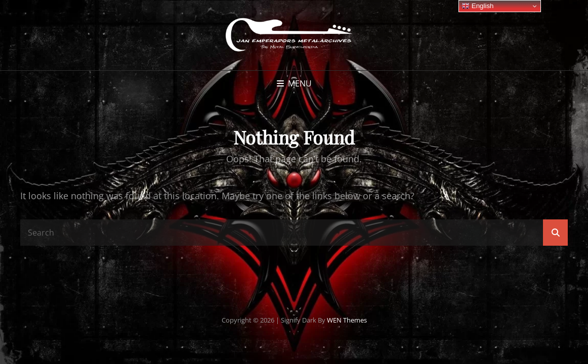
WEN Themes (347, 320)
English (477, 6)
